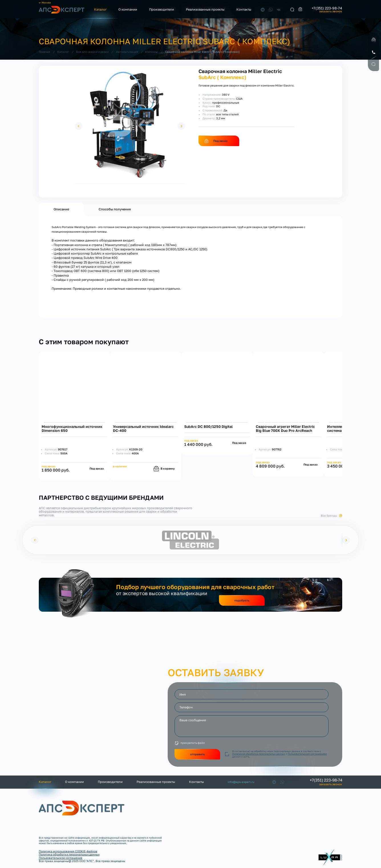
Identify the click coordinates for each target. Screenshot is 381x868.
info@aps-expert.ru (241, 782)
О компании (128, 9)
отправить (197, 754)
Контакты (244, 9)
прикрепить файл (193, 743)
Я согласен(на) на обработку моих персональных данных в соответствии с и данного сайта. (279, 754)
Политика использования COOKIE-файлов (68, 851)
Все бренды (329, 516)
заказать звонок (331, 11)
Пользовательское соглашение (61, 858)
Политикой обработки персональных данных (259, 754)
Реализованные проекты (205, 9)
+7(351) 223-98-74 (327, 8)
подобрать (242, 600)
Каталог (100, 9)
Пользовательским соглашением (307, 754)
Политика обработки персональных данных (69, 854)
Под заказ (220, 141)
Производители (162, 9)
